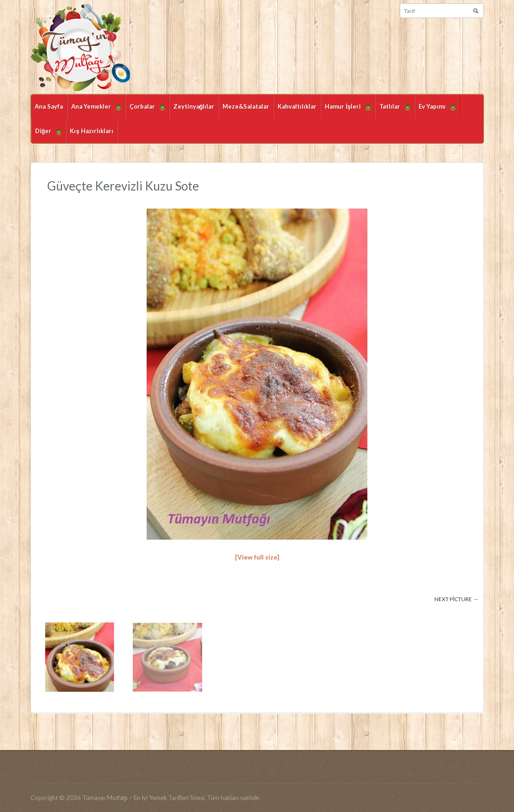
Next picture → (456, 599)
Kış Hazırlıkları (91, 131)
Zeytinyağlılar (194, 106)
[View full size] (257, 557)
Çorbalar (145, 111)
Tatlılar (393, 111)
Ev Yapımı (435, 111)
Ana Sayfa (49, 106)
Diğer (46, 135)
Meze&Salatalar (246, 106)
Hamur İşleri (346, 111)
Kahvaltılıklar (297, 106)
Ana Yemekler (94, 111)
